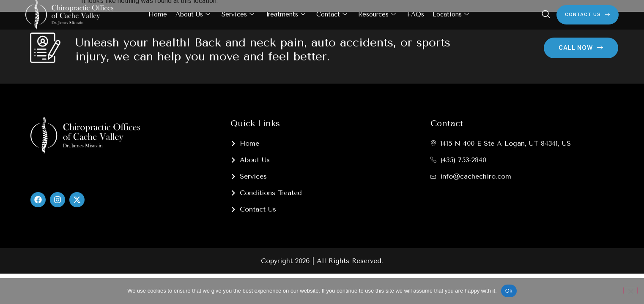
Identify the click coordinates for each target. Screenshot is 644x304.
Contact (332, 15)
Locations (450, 15)
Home (158, 14)
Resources (377, 15)
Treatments (285, 15)
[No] (630, 290)
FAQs (415, 14)
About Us (193, 15)
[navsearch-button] (546, 15)
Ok (509, 291)
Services (238, 15)
